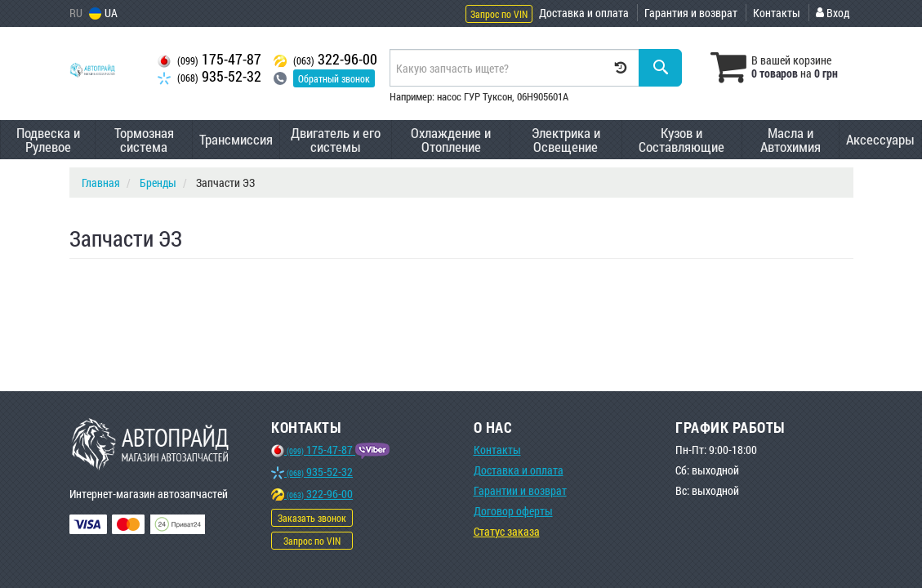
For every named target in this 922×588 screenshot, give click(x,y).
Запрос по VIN (499, 14)
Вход (833, 13)
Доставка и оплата (584, 13)
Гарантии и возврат (520, 490)
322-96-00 (325, 59)
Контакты (777, 13)
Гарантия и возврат (691, 13)
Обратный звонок (334, 78)
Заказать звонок (312, 518)
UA (103, 13)
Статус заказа (507, 531)
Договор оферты (513, 511)
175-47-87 (209, 59)
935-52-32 (209, 76)
